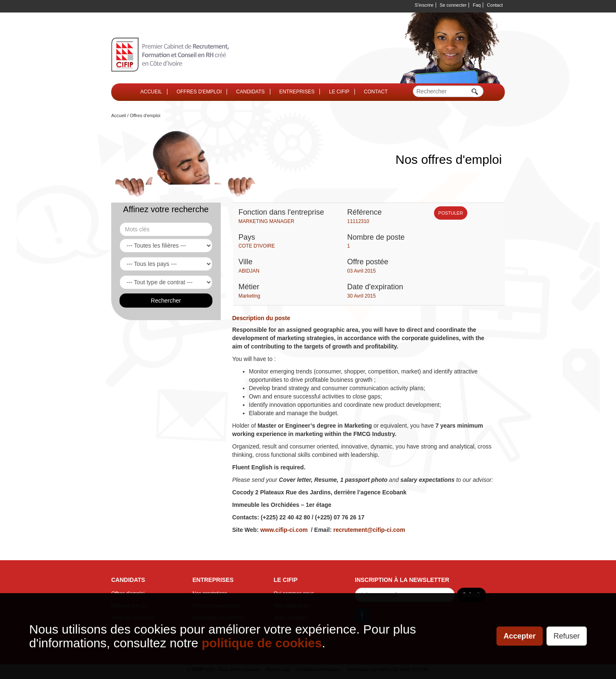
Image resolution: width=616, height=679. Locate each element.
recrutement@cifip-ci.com (369, 530)
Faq (477, 5)
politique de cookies (262, 643)
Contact (495, 5)
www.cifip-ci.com (284, 530)
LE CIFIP (339, 92)
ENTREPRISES (297, 92)
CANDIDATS (250, 92)
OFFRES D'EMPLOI (199, 92)
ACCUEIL (151, 92)
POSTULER (450, 213)
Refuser (567, 636)
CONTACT (376, 92)
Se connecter (453, 5)
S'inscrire (424, 5)
